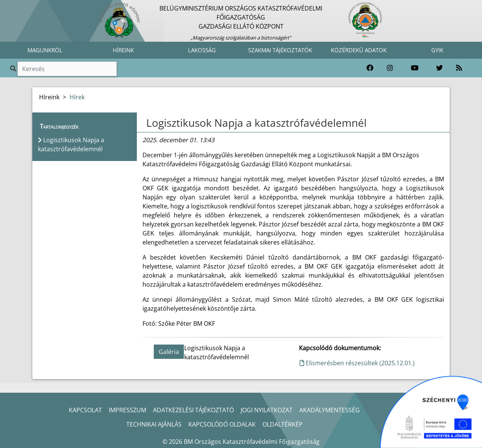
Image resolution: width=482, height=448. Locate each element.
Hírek (77, 97)
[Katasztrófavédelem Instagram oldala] (390, 68)
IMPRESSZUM (127, 410)
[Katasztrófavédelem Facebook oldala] (370, 68)
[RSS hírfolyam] (459, 68)
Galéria (169, 352)
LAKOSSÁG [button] (202, 50)
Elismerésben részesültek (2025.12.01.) (357, 363)
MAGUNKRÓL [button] (45, 50)
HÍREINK (123, 50)
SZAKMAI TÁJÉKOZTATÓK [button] (280, 50)
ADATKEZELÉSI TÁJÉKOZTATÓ (193, 410)
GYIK (437, 50)
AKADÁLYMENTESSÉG (330, 410)
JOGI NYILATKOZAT (267, 410)
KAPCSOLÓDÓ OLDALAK (222, 424)
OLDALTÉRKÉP (283, 424)
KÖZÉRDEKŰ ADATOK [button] (359, 50)
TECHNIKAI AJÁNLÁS (154, 424)
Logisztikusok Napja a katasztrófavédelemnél (256, 123)
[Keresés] (67, 69)
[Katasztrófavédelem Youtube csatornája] (415, 68)
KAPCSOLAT (85, 410)
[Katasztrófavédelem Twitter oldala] (440, 68)
